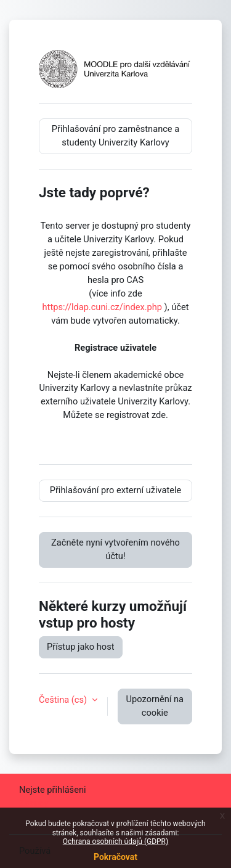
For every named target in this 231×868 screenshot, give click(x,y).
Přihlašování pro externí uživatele (116, 490)
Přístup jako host (81, 647)
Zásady (34, 803)
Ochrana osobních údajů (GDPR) (115, 841)
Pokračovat (115, 857)
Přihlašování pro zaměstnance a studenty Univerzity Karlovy (115, 136)
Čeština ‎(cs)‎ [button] (64, 700)
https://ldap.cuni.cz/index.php (102, 307)
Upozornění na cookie (155, 706)
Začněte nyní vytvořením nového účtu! (115, 549)
